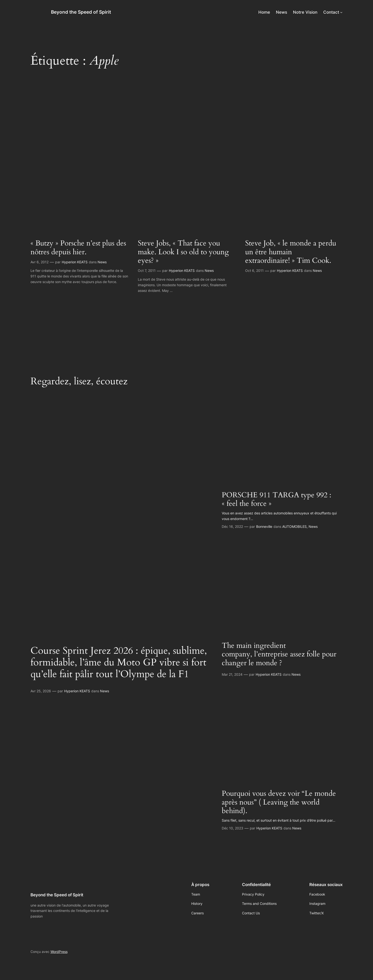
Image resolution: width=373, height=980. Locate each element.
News (102, 262)
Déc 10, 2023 (232, 828)
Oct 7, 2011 (147, 271)
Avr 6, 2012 (40, 262)
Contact (331, 12)
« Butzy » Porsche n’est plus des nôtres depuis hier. (78, 248)
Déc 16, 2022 (232, 526)
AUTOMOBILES (294, 526)
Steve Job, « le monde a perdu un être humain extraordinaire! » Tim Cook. (291, 252)
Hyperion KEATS (75, 262)
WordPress (59, 952)
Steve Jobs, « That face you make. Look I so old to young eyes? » (183, 252)
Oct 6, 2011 (254, 271)
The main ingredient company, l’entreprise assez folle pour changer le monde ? (279, 655)
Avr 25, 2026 (41, 691)
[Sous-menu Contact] (341, 12)
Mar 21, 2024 (232, 674)
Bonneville (264, 526)
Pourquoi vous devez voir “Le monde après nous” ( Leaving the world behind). (279, 802)
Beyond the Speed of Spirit (81, 12)
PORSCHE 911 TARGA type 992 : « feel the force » (277, 500)
